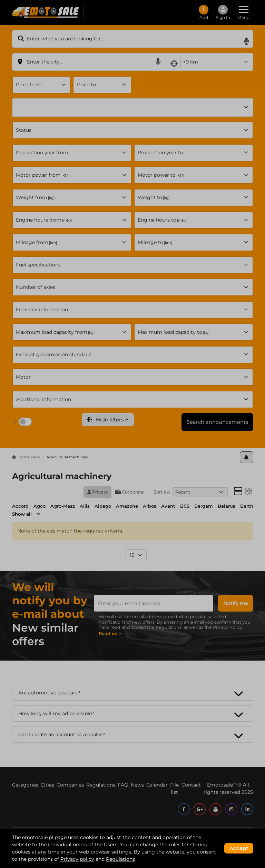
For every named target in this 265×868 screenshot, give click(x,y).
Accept (239, 848)
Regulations (120, 859)
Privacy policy (77, 859)
